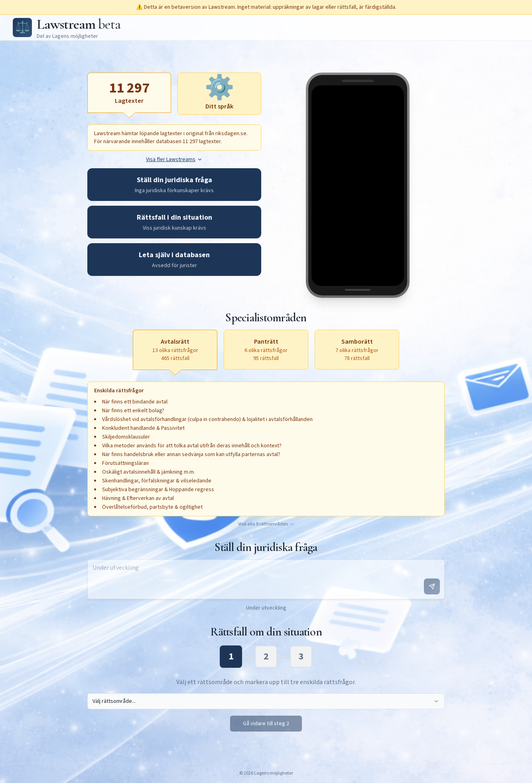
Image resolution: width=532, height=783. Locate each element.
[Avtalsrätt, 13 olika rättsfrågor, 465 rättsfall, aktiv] (175, 350)
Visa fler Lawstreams (174, 159)
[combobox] (266, 701)
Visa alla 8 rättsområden (266, 524)
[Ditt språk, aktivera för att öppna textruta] (219, 94)
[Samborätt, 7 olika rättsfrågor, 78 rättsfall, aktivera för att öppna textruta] (357, 350)
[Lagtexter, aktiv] (129, 92)
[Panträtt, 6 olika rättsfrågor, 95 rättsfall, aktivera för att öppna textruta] (266, 350)
